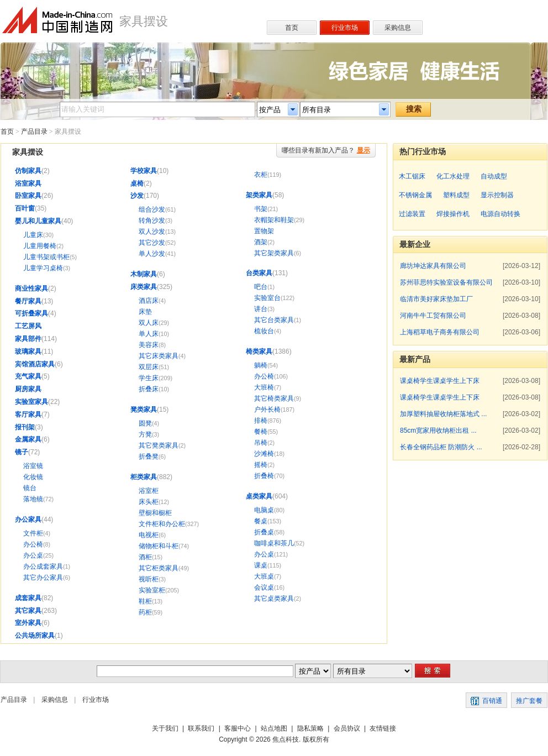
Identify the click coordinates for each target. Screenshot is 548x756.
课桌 (261, 565)
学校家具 (144, 171)
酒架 (261, 242)
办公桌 (33, 555)
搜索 (414, 109)
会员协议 (347, 728)
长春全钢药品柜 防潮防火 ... (441, 447)
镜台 (30, 488)
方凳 (145, 434)
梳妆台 (264, 331)
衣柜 (261, 175)
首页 (7, 132)
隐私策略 (310, 728)
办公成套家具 (43, 566)
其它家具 (28, 611)
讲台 (261, 309)
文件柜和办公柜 (162, 524)
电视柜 (149, 535)
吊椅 (261, 443)
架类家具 (259, 195)
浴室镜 (33, 466)
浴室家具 (28, 183)
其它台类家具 (274, 320)
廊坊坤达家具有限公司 (433, 266)
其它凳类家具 (159, 445)
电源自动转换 (500, 214)
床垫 (145, 312)
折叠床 (149, 389)
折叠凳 (149, 456)
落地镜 (33, 499)
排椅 (261, 421)
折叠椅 (264, 476)
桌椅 (137, 183)
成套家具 (28, 598)
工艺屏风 (28, 326)
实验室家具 (31, 402)
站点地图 (274, 728)
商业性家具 (31, 288)
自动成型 (494, 176)
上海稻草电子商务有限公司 (440, 332)
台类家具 (259, 273)
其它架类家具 (274, 253)
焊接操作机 (453, 214)
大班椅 (264, 387)
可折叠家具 (31, 313)
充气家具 (28, 376)
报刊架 (25, 427)
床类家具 (144, 287)
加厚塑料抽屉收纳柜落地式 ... (443, 414)
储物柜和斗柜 (159, 546)
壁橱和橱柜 (155, 513)
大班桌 (264, 576)
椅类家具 (259, 351)
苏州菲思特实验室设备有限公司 (446, 282)
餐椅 (261, 432)
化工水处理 (453, 176)
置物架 (264, 231)
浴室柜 (149, 491)
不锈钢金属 (415, 195)
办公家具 (28, 519)
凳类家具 (144, 410)
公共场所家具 (35, 636)
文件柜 (33, 533)
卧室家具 (28, 196)
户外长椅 (267, 410)
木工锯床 (412, 176)
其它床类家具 (159, 356)
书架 (261, 209)
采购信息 (55, 700)
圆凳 (145, 423)
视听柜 (149, 579)
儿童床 (33, 235)
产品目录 (34, 132)
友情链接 (383, 728)
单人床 (149, 334)
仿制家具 (28, 171)
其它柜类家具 (159, 568)
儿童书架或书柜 (46, 257)
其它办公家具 (43, 577)
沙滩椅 (264, 454)
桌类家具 (259, 496)
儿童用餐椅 (40, 246)
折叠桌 (264, 532)
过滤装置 (412, 214)
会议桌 (264, 587)
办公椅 (33, 544)
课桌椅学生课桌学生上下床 (440, 381)
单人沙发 (152, 254)
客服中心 (238, 728)
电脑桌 (264, 510)
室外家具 (28, 623)
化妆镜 (33, 477)
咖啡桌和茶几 (274, 543)
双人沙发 (152, 232)
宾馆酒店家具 (35, 364)
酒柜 (145, 557)
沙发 (137, 196)
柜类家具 (144, 477)
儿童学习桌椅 (43, 268)
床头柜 (149, 502)
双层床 (149, 367)
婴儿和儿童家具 (38, 221)
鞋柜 (145, 601)
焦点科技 (286, 739)
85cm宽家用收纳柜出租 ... (438, 431)
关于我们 (165, 728)
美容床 (149, 345)
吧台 (261, 287)
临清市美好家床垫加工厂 (436, 299)
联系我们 (201, 728)
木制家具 (144, 274)
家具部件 (28, 339)
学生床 (149, 378)
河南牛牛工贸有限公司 (433, 316)
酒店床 (149, 301)
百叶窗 (25, 208)
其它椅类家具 (274, 398)
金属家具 (28, 439)
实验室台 (267, 298)
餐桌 (261, 521)
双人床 (149, 323)
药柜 (145, 612)
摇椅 (261, 465)
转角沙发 (152, 221)
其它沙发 (152, 243)
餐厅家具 (28, 301)
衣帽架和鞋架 (274, 220)
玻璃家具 (28, 351)
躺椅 (261, 365)
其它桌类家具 (274, 599)
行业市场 (96, 700)
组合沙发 (152, 209)
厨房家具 (28, 389)
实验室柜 (152, 590)
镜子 (22, 452)
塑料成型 (456, 195)
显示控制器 (497, 195)
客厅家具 (28, 414)
